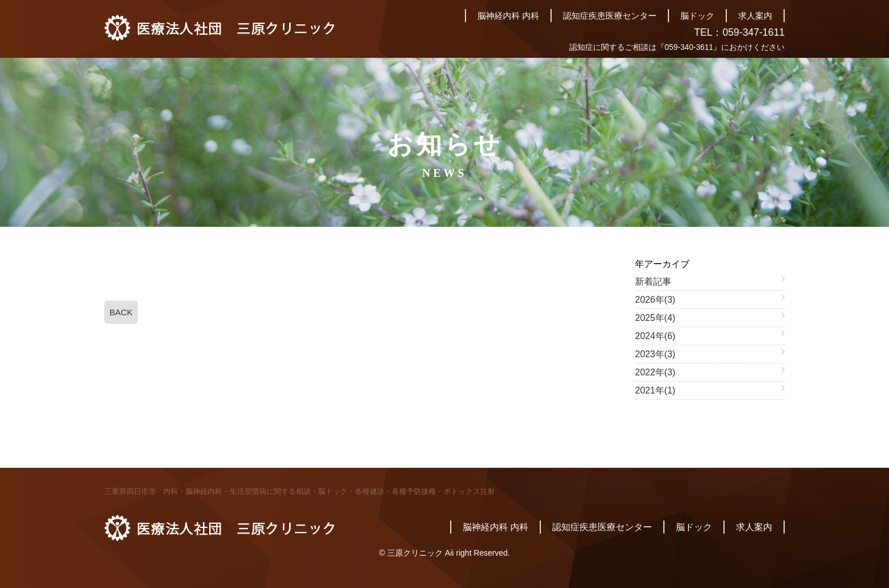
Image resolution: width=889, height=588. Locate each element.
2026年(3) (655, 300)
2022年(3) (655, 372)
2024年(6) (655, 336)
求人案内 (755, 16)
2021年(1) (655, 390)
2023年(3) (655, 354)
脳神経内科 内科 (508, 16)
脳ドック (697, 16)
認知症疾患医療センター (610, 16)
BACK (121, 312)
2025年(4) (655, 318)
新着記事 (653, 282)
